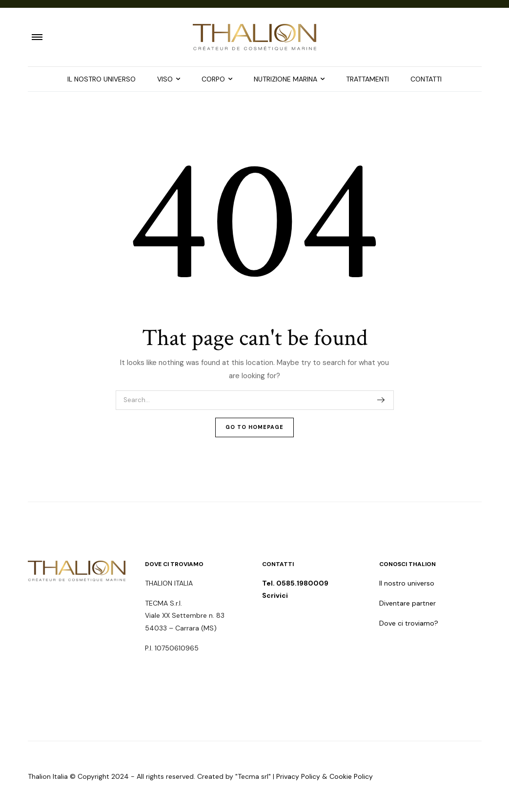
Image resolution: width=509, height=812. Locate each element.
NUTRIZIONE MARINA (285, 79)
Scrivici (275, 595)
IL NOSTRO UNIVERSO (102, 79)
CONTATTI (426, 79)
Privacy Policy (298, 776)
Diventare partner (407, 603)
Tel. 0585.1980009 (296, 583)
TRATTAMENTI (367, 79)
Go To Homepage (254, 427)
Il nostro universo (407, 583)
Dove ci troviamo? (409, 623)
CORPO (213, 79)
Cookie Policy (351, 776)
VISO (165, 79)
